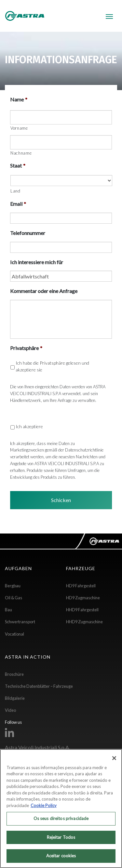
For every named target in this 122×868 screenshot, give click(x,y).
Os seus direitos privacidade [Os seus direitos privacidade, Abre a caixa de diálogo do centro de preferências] (61, 818)
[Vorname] (61, 117)
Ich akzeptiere (29, 426)
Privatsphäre (26, 348)
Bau (8, 610)
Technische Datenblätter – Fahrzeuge (39, 686)
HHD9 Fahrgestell (82, 610)
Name (19, 99)
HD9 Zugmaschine (83, 598)
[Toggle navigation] (109, 16)
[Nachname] (61, 142)
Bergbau (13, 586)
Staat (18, 165)
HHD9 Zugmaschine (84, 622)
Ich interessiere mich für (37, 262)
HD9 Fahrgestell (81, 586)
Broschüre (14, 674)
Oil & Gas (14, 598)
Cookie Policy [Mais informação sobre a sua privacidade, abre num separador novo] (44, 805)
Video (10, 710)
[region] (61, 809)
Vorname (19, 128)
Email (18, 204)
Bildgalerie (15, 698)
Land (15, 191)
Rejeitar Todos (61, 837)
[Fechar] (114, 758)
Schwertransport (20, 622)
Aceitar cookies (61, 856)
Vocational (14, 634)
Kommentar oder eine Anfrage (44, 291)
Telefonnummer (28, 233)
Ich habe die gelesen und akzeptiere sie (52, 366)
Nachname (21, 153)
